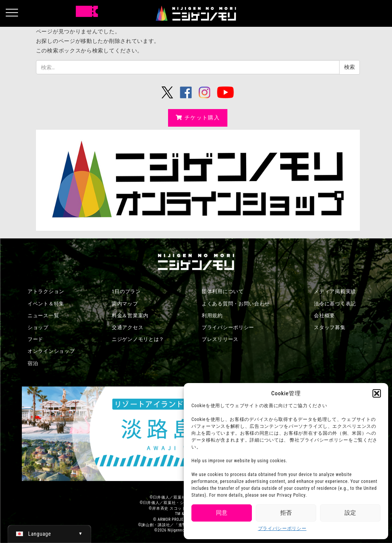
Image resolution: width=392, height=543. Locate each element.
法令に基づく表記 (335, 304)
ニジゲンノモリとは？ (138, 339)
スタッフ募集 (330, 327)
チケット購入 (198, 117)
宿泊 (33, 363)
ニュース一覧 (43, 316)
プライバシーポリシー (282, 528)
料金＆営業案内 (130, 316)
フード (35, 339)
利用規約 (212, 316)
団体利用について (223, 291)
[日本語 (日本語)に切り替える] (49, 534)
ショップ (38, 327)
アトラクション (46, 291)
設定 (350, 513)
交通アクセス (127, 327)
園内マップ (125, 304)
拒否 (286, 513)
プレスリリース (220, 339)
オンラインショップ (51, 351)
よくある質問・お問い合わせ (236, 304)
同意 (222, 513)
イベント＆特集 (46, 304)
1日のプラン (126, 291)
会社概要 (324, 316)
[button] (377, 393)
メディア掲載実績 (335, 291)
